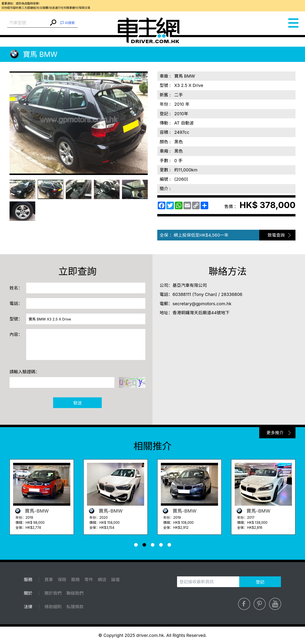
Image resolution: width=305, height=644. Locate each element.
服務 (75, 580)
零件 (89, 580)
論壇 (115, 580)
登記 (260, 582)
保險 (62, 580)
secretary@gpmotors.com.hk (202, 304)
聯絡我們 (75, 593)
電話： (16, 303)
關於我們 (53, 593)
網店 (102, 580)
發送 (77, 403)
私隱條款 (75, 607)
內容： (16, 334)
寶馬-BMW (31, 511)
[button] (136, 545)
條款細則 (53, 607)
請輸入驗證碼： (25, 372)
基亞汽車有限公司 (190, 285)
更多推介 (275, 433)
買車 (49, 580)
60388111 (182, 294)
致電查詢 (276, 235)
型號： (16, 319)
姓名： (16, 288)
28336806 (232, 294)
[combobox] (28, 23)
